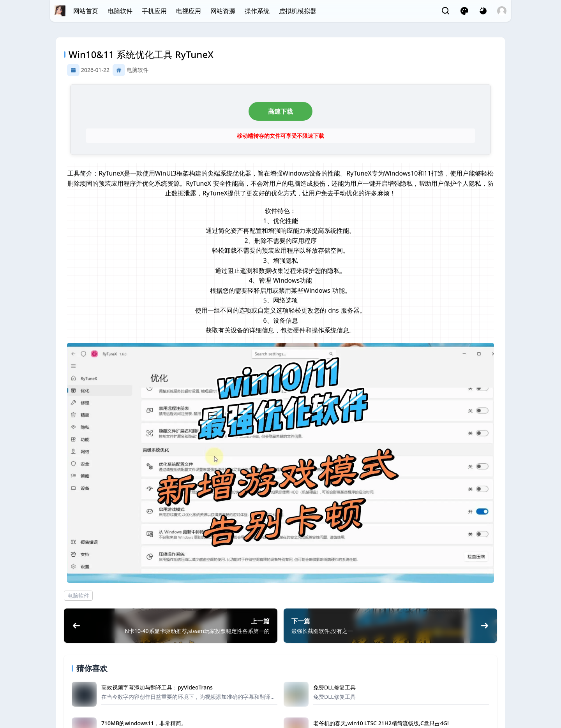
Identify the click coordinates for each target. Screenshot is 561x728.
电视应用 (189, 11)
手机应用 (154, 11)
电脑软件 (120, 11)
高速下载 (280, 111)
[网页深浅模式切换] (483, 11)
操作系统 (257, 11)
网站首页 (86, 11)
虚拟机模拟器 (298, 11)
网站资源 (223, 11)
